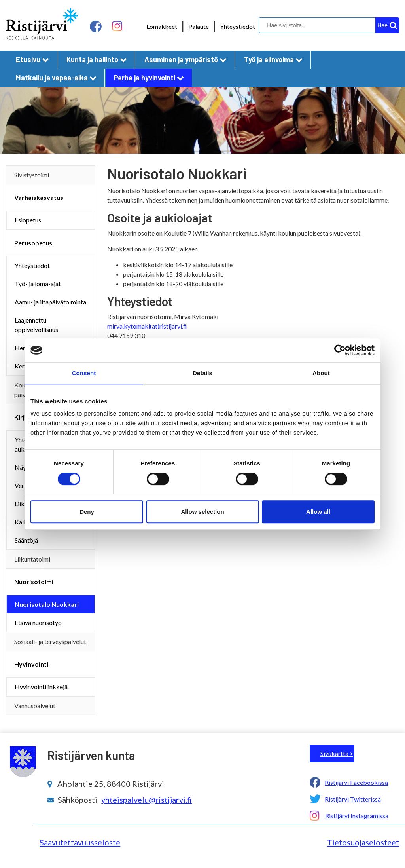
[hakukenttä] (328, 25)
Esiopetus (28, 220)
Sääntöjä (26, 540)
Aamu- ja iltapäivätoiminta (50, 302)
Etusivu (32, 59)
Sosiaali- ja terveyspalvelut (50, 641)
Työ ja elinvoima (273, 59)
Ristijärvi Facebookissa (356, 782)
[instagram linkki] (117, 26)
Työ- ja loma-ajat (38, 284)
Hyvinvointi (31, 664)
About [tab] (321, 373)
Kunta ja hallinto (97, 59)
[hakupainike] (387, 25)
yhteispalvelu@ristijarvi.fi (147, 800)
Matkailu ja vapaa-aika (56, 78)
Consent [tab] (84, 373)
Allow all (318, 512)
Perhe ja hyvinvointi (149, 78)
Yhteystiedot (238, 26)
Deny (87, 512)
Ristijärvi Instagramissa (357, 816)
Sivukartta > (337, 753)
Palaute (199, 26)
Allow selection (202, 512)
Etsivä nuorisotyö (38, 622)
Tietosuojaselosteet (363, 842)
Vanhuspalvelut (35, 706)
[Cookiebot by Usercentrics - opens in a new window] (340, 350)
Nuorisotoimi (34, 582)
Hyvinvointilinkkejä (41, 687)
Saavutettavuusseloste (80, 842)
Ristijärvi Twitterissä (353, 799)
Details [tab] (202, 373)
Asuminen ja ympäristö (185, 59)
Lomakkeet (162, 26)
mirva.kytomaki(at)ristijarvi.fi (147, 326)
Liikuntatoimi (32, 559)
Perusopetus (33, 243)
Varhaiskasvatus (39, 197)
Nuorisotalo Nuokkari (47, 604)
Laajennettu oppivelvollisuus (36, 325)
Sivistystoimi (32, 175)
